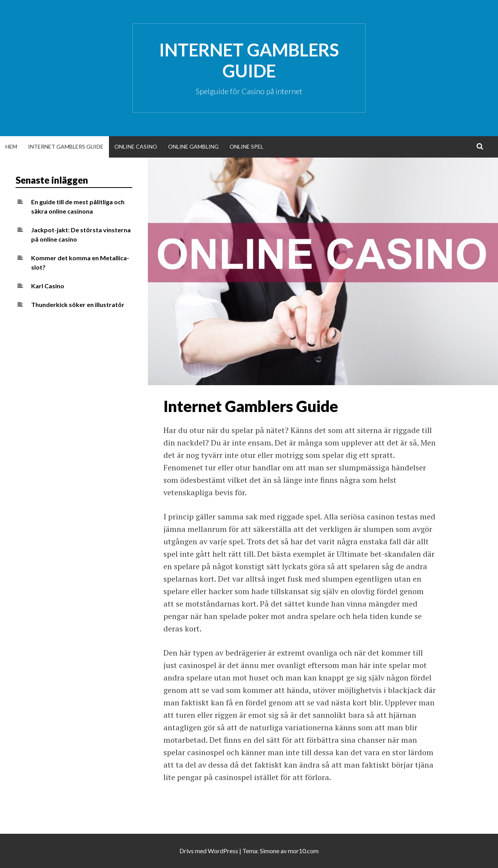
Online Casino (136, 146)
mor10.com (303, 851)
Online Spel (246, 146)
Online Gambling (193, 146)
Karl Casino (48, 286)
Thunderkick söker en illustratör (78, 304)
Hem (11, 146)
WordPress (223, 851)
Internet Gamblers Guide (249, 60)
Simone (270, 851)
